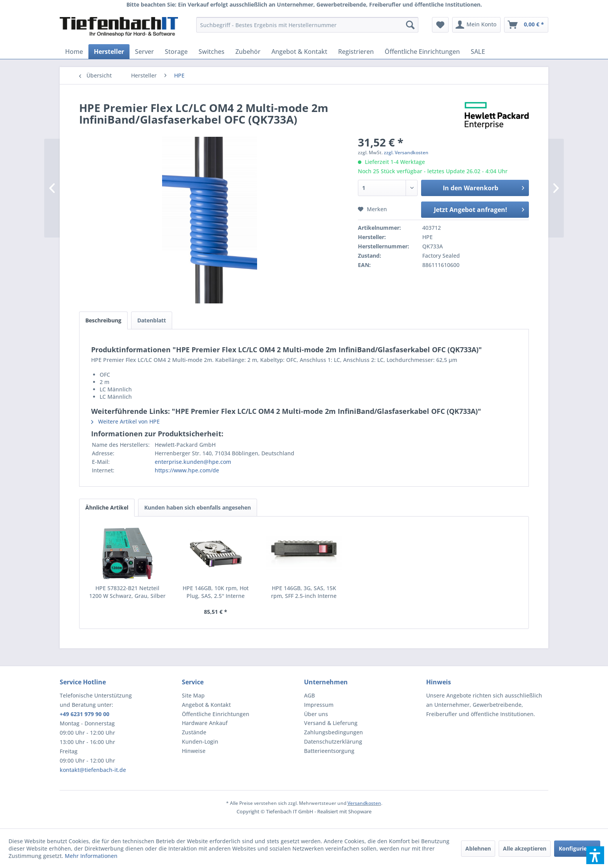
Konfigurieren (577, 848)
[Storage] (176, 52)
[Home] (74, 52)
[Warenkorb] (526, 25)
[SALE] (478, 52)
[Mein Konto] (476, 25)
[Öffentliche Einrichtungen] (422, 52)
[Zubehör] (248, 52)
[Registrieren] (356, 52)
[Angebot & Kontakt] (299, 52)
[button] (595, 855)
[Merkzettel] (440, 25)
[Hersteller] (109, 52)
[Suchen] (410, 25)
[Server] (144, 52)
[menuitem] (307, 25)
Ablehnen (478, 848)
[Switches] (212, 52)
